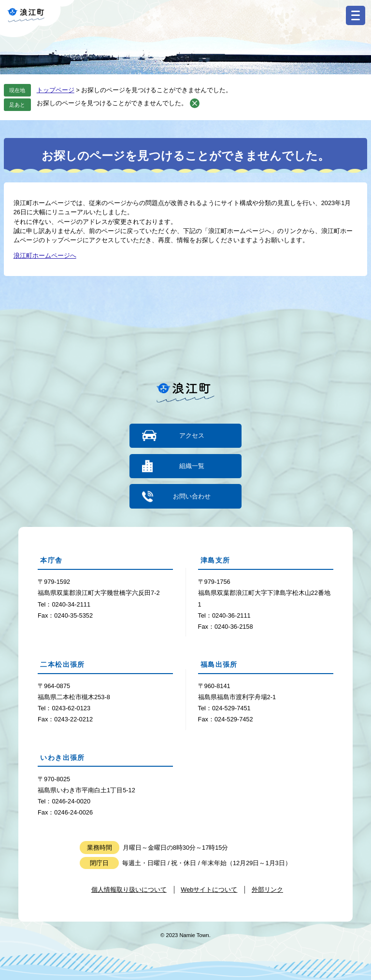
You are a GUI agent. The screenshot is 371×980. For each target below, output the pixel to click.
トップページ (56, 90)
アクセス (192, 435)
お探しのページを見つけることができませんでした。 (112, 103)
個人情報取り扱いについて (129, 890)
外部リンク (267, 890)
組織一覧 (192, 466)
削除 (195, 103)
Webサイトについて (209, 890)
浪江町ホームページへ (45, 255)
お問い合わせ (192, 496)
